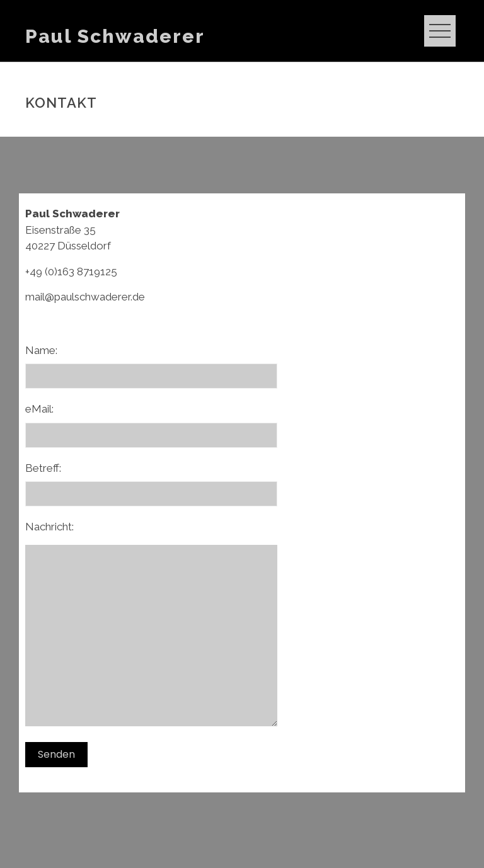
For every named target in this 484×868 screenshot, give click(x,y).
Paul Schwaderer (115, 36)
